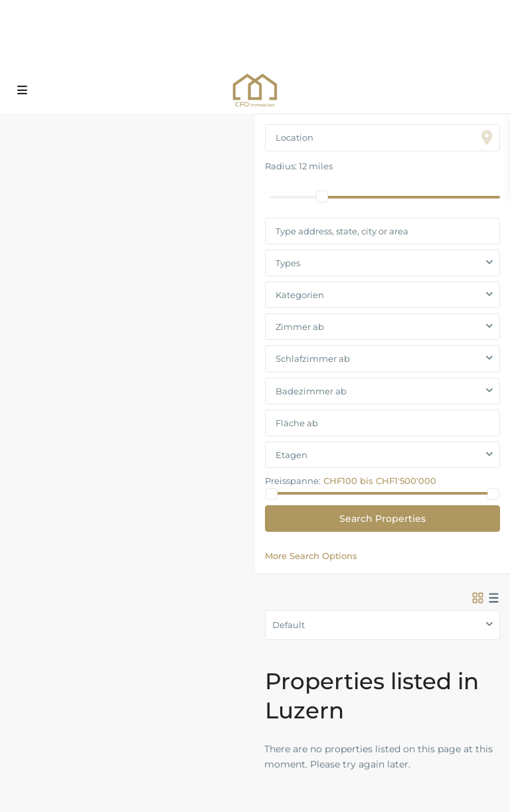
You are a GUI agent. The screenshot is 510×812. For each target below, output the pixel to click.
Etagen (292, 455)
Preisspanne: (293, 480)
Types (288, 263)
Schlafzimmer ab (313, 359)
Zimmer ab (300, 327)
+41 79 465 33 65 (247, 27)
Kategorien (300, 295)
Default (289, 625)
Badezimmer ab (311, 391)
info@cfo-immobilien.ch (266, 54)
